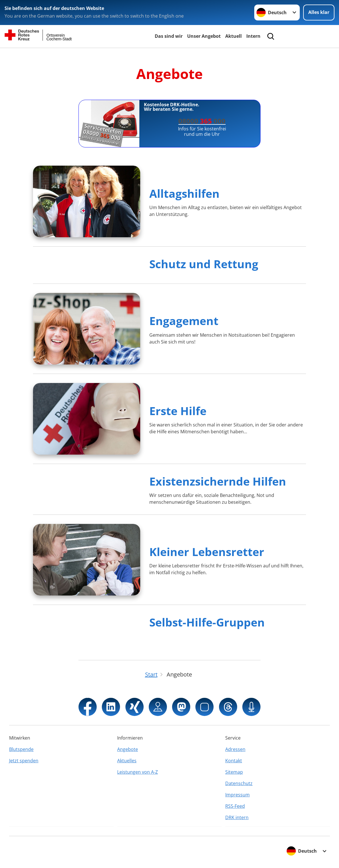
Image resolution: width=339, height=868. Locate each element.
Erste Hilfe (178, 411)
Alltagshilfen (184, 193)
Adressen (235, 749)
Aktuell (233, 36)
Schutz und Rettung (204, 264)
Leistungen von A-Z (138, 772)
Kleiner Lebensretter (207, 552)
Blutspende (21, 749)
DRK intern (237, 817)
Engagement (184, 321)
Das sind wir (169, 36)
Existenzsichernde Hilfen (218, 481)
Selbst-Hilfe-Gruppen (207, 622)
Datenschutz (239, 783)
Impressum (237, 795)
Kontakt (234, 761)
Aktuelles (127, 761)
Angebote (128, 749)
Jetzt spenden (24, 761)
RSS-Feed (235, 806)
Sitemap (234, 772)
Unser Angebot (204, 36)
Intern (253, 36)
